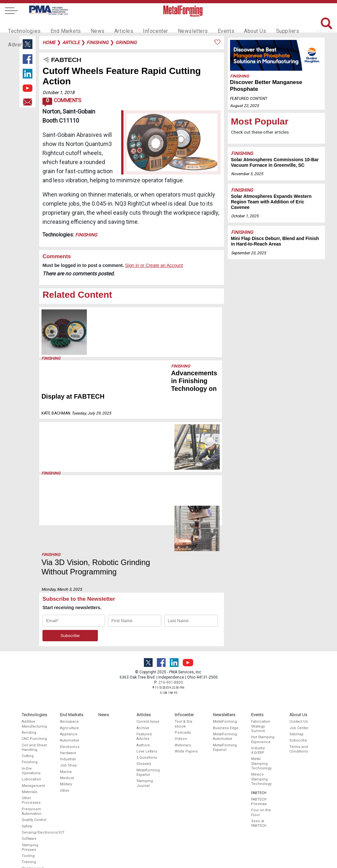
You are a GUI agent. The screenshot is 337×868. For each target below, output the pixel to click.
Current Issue (148, 642)
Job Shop (68, 686)
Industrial (68, 679)
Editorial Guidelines (184, 845)
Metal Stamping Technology (261, 684)
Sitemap (296, 654)
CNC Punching (34, 659)
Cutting (28, 676)
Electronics (70, 667)
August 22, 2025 (244, 106)
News (91, 25)
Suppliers (267, 25)
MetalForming (225, 642)
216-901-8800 (171, 603)
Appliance (69, 654)
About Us (237, 25)
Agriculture (70, 648)
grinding (126, 42)
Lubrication (31, 699)
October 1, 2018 (58, 92)
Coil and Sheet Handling (34, 667)
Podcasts (183, 653)
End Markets (61, 25)
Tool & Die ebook (184, 644)
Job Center (299, 648)
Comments (62, 102)
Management (33, 706)
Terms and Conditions (299, 669)
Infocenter (145, 25)
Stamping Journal (145, 703)
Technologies (23, 25)
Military (66, 704)
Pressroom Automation (32, 732)
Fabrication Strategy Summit (261, 646)
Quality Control (34, 740)
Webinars (183, 665)
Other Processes (31, 721)
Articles (115, 25)
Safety (27, 747)
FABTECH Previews (259, 722)
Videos (181, 659)
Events (210, 25)
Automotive (70, 661)
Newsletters (179, 25)
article (71, 42)
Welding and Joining (33, 791)
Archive (143, 648)
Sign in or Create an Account (154, 265)
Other (65, 711)
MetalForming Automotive (225, 657)
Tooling (28, 776)
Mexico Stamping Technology (261, 699)
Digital (180, 817)
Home (49, 42)
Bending (29, 653)
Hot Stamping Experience (263, 660)
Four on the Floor (261, 733)
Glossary (144, 684)
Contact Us (299, 642)
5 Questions (147, 678)
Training (29, 782)
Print (179, 811)
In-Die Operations (31, 691)
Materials (29, 712)
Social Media (186, 830)
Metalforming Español (148, 693)
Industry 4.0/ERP (258, 671)
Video (180, 824)
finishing (98, 42)
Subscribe (298, 661)
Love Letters (147, 672)
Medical (67, 698)
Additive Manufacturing (34, 644)
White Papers (186, 672)
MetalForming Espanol (225, 667)
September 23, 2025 (108, 342)
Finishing (86, 235)
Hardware (68, 673)
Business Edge (226, 648)
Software (29, 759)
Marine (66, 692)
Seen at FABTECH (259, 744)
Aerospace (69, 642)
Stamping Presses (30, 767)
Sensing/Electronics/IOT (35, 753)
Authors (143, 665)
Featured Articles (144, 657)
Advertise (298, 25)
